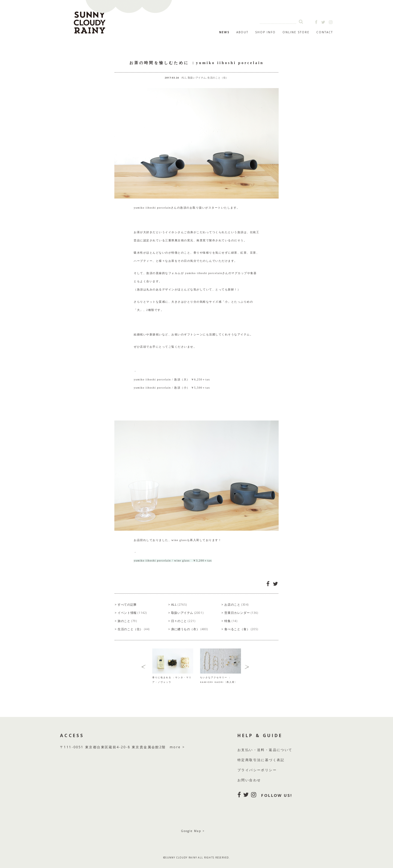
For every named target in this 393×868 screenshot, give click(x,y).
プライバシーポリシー (257, 770)
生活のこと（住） (218, 78)
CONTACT (325, 32)
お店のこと (236, 604)
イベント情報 (132, 613)
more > (177, 747)
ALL (184, 78)
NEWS (224, 32)
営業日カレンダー (241, 613)
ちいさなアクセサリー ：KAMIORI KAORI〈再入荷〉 (221, 677)
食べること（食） (241, 629)
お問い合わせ (249, 780)
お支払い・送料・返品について (265, 750)
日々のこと (183, 621)
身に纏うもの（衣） (190, 629)
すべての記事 (127, 604)
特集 (231, 621)
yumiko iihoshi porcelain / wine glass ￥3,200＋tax (173, 561)
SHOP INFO (265, 32)
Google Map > (193, 831)
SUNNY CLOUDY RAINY (117, 20)
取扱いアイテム (197, 78)
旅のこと (127, 621)
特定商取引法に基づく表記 (261, 760)
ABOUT (242, 32)
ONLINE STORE (296, 32)
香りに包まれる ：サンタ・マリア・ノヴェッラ (173, 677)
